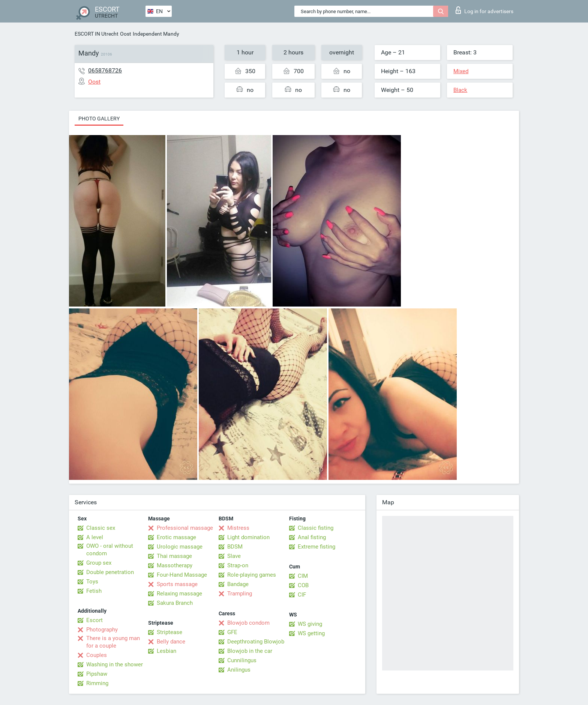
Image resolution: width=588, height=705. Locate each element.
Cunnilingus (242, 660)
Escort (94, 620)
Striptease (169, 632)
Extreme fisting (316, 547)
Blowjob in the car (250, 651)
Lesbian (166, 651)
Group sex (99, 563)
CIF (302, 595)
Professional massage (185, 528)
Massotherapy (175, 565)
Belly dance (171, 642)
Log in (484, 10)
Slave (234, 556)
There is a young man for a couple (113, 642)
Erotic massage (176, 537)
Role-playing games (252, 575)
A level (95, 537)
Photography (102, 630)
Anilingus (239, 670)
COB (303, 585)
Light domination (248, 537)
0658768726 (105, 70)
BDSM (235, 547)
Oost (126, 34)
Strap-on (238, 565)
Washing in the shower (115, 664)
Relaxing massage (179, 594)
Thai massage (174, 556)
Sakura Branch (175, 603)
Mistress (238, 528)
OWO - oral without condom (110, 550)
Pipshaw (97, 674)
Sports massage (177, 584)
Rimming (97, 683)
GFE (232, 632)
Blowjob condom (248, 623)
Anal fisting (312, 537)
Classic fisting (316, 528)
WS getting (311, 633)
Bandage (238, 584)
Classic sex (101, 528)
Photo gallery (99, 119)
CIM (303, 576)
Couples (97, 655)
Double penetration (110, 572)
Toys (92, 582)
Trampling (240, 594)
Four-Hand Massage (182, 575)
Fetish (94, 591)
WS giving (310, 624)
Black (460, 90)
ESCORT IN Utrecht (97, 34)
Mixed (461, 71)
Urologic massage (180, 547)
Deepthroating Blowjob (256, 642)
